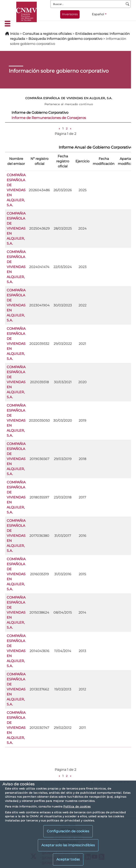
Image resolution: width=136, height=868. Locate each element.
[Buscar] (128, 4)
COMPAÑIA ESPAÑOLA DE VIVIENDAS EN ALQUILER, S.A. (16, 190)
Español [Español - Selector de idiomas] (98, 14)
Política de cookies (77, 806)
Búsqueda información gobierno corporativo (65, 39)
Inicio (15, 34)
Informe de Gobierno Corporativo (40, 112)
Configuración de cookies (68, 831)
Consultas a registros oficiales (47, 34)
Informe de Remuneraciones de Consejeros (49, 118)
